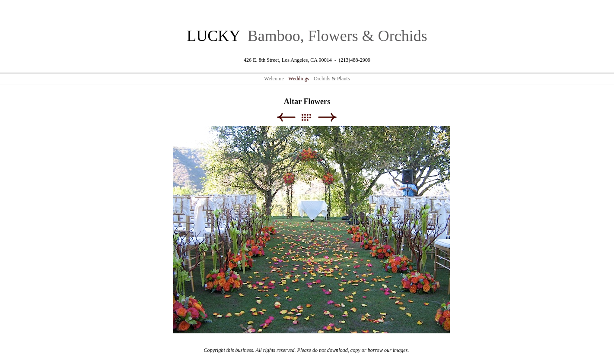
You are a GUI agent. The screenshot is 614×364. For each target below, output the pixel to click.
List (310, 117)
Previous (286, 117)
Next (327, 117)
